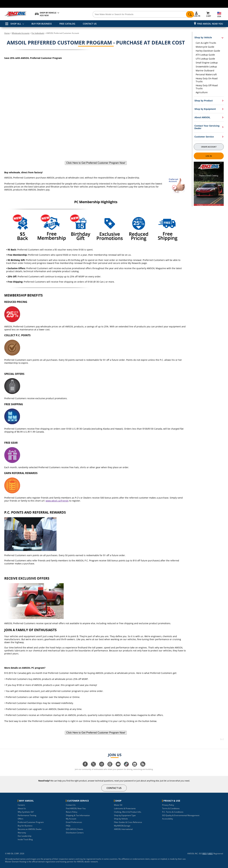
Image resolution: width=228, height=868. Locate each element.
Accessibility (168, 819)
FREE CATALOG (67, 24)
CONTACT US (90, 24)
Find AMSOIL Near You (210, 24)
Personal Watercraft (206, 74)
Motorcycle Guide (205, 47)
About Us (22, 808)
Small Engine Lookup (207, 63)
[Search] (132, 14)
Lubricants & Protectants (125, 808)
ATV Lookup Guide (205, 55)
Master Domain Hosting (16, 862)
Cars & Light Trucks (206, 43)
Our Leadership (25, 836)
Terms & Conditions (171, 808)
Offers (21, 819)
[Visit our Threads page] (110, 766)
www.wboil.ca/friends (57, 501)
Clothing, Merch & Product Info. (128, 812)
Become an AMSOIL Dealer (30, 829)
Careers (21, 805)
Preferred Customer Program (31, 822)
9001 (205, 854)
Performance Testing (27, 815)
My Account (71, 819)
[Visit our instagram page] (102, 766)
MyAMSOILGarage (122, 826)
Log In (209, 156)
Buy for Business (25, 826)
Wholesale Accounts (21, 33)
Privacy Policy (168, 805)
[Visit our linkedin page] (135, 766)
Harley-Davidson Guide (208, 51)
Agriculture (202, 92)
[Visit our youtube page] (118, 766)
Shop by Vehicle (121, 819)
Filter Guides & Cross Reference (128, 822)
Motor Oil (118, 805)
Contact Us (71, 805)
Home (7, 33)
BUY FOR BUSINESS (42, 24)
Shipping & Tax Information (78, 815)
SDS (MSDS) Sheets (74, 829)
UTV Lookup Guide (205, 59)
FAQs (68, 826)
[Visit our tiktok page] (126, 766)
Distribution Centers (75, 833)
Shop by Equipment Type (125, 815)
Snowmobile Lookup (206, 67)
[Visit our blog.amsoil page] (143, 766)
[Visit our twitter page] (93, 766)
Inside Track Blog (25, 839)
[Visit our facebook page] (85, 766)
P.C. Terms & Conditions (173, 812)
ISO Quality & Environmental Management (181, 815)
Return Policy (72, 812)
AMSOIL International (123, 829)
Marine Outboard (205, 70)
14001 (210, 854)
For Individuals (38, 33)
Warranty (22, 833)
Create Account (209, 147)
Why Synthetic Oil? (26, 812)
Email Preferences (74, 822)
